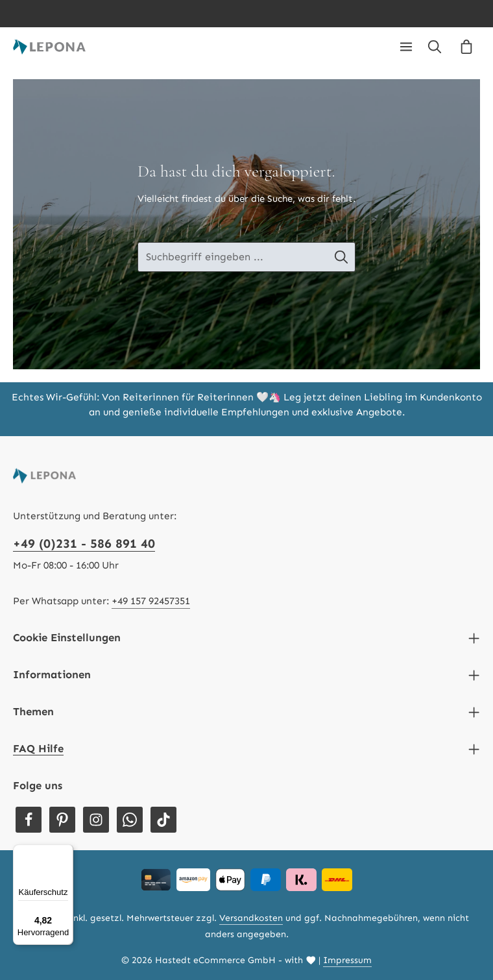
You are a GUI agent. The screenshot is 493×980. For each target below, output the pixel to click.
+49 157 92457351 (151, 601)
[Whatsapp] (130, 820)
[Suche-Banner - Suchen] (348, 258)
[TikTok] (163, 820)
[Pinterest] (62, 820)
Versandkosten (251, 918)
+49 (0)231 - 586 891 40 (84, 544)
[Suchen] (435, 47)
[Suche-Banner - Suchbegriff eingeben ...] (233, 258)
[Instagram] (96, 820)
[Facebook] (29, 820)
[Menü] (406, 47)
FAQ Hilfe (38, 748)
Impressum (347, 960)
